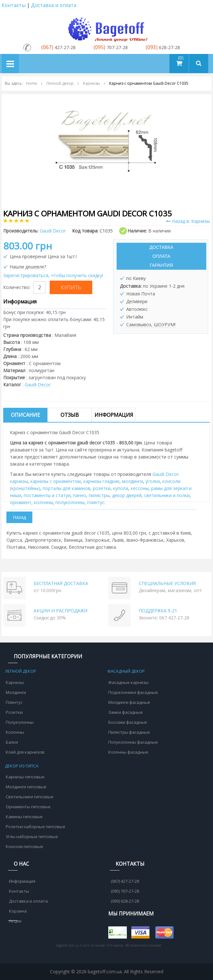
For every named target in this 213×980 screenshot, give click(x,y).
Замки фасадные (126, 712)
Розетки (14, 712)
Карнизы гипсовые (25, 777)
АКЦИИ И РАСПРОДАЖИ (61, 611)
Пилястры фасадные (129, 732)
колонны (43, 502)
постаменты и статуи (47, 495)
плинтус (96, 502)
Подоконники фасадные (133, 692)
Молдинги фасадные (129, 702)
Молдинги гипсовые (26, 787)
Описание (25, 415)
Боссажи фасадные (128, 722)
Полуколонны (20, 722)
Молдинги (16, 692)
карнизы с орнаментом (56, 481)
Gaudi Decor (38, 385)
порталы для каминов (66, 488)
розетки (102, 488)
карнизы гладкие (101, 481)
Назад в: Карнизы (188, 221)
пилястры (99, 495)
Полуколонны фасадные (133, 742)
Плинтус (14, 702)
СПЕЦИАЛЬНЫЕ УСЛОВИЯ (167, 583)
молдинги (132, 481)
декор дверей (127, 495)
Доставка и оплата (54, 5)
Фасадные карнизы (128, 682)
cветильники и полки (167, 495)
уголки (153, 481)
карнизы (19, 481)
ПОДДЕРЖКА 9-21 (158, 611)
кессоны (140, 488)
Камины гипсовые (24, 817)
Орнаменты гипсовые (28, 807)
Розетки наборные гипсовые (36, 827)
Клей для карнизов (25, 752)
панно (80, 495)
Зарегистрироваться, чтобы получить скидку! (53, 275)
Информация (114, 415)
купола (121, 488)
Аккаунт (205, 6)
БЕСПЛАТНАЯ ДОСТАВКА (61, 583)
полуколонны (70, 502)
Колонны (15, 732)
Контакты (14, 5)
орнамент (21, 502)
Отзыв (70, 415)
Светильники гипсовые (30, 797)
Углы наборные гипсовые (32, 836)
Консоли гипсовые (25, 846)
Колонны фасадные (128, 752)
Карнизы (15, 682)
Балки (12, 742)
